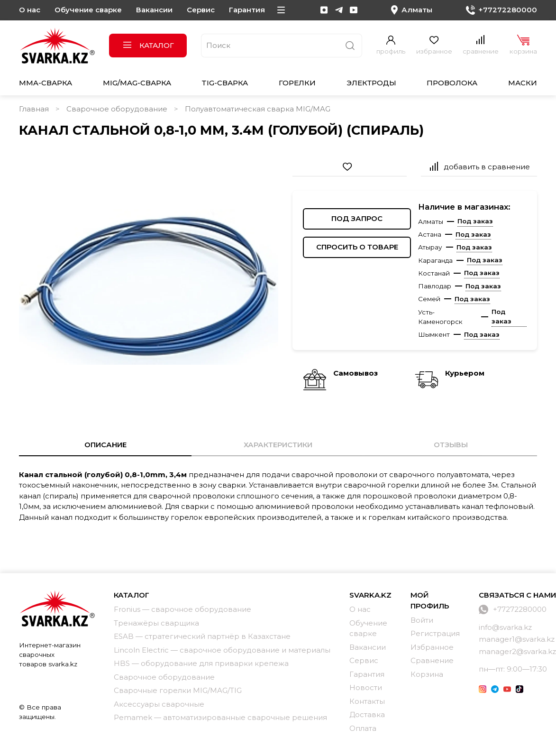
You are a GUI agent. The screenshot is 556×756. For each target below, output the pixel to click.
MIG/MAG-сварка (137, 83)
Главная (34, 109)
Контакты (367, 701)
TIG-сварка (225, 83)
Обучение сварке (88, 10)
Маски (523, 83)
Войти (422, 620)
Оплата (363, 728)
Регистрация (435, 633)
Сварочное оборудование (117, 109)
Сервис (201, 10)
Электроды (371, 83)
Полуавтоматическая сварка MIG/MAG (258, 109)
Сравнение (432, 660)
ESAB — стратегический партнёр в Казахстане (202, 636)
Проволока (452, 83)
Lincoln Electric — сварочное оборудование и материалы (222, 650)
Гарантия (247, 10)
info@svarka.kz (505, 627)
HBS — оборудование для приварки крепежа (201, 663)
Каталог (148, 45)
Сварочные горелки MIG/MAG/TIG (178, 690)
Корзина (427, 674)
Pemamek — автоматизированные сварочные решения (220, 717)
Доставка (367, 715)
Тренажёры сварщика (156, 623)
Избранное (432, 647)
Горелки (297, 83)
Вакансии (154, 10)
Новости (366, 687)
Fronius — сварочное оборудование (182, 609)
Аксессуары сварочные (159, 704)
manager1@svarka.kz (517, 639)
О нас (30, 10)
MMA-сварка (46, 83)
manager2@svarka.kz (517, 651)
